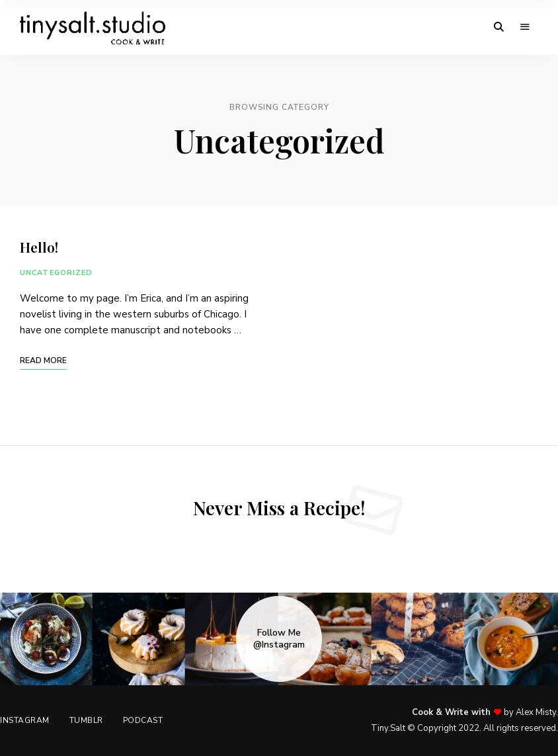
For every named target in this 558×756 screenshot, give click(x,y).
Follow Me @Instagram (279, 639)
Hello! (39, 247)
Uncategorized (56, 273)
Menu (525, 27)
